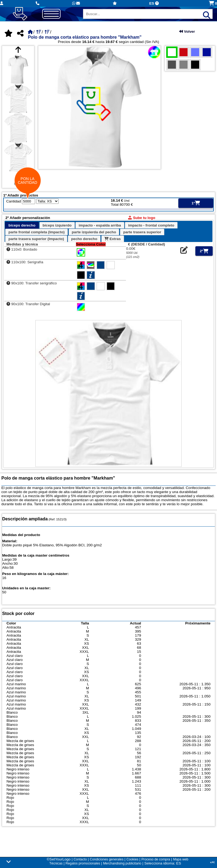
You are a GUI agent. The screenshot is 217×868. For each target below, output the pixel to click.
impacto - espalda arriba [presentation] (100, 225)
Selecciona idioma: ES (163, 863)
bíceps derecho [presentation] (22, 225)
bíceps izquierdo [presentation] (57, 225)
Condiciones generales (106, 859)
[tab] (22, 225)
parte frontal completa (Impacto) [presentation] (36, 232)
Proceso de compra (156, 859)
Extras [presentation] (112, 239)
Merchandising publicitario (122, 863)
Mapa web (181, 859)
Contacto (80, 859)
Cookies (132, 859)
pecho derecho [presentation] (84, 239)
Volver (187, 31)
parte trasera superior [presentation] (142, 232)
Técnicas (56, 863)
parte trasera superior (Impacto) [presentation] (36, 239)
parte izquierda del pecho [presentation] (94, 232)
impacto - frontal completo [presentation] (151, 225)
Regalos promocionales (83, 863)
